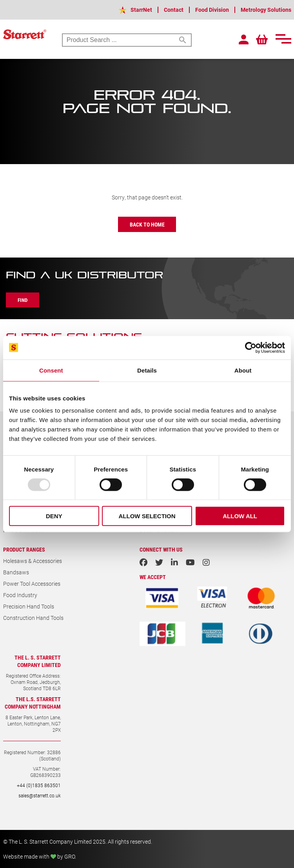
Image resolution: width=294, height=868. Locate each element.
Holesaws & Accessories (33, 561)
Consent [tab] (51, 370)
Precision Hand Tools (29, 606)
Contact (174, 10)
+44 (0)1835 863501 (39, 785)
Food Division (212, 10)
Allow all (240, 516)
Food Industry (20, 595)
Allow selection (147, 516)
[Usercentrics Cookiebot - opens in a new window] (251, 347)
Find (23, 300)
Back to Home (147, 224)
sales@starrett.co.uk (40, 795)
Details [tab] (147, 370)
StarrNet (141, 10)
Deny (54, 516)
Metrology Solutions (266, 10)
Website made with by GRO (39, 856)
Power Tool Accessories (32, 584)
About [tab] (243, 370)
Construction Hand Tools (33, 618)
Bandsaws (16, 572)
